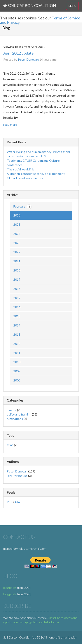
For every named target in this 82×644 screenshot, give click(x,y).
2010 (17, 362)
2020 (17, 270)
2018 (17, 289)
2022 (17, 252)
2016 (17, 307)
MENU (72, 6)
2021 (17, 261)
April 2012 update (18, 53)
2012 (17, 344)
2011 (17, 353)
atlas (10, 445)
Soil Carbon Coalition (30, 5)
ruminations (15, 419)
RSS (10, 502)
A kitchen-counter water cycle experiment (36, 174)
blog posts (10, 588)
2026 (17, 215)
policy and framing (19, 414)
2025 (17, 224)
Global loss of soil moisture (25, 178)
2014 (17, 325)
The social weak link (20, 169)
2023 (17, 243)
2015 (17, 316)
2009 (17, 371)
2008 (17, 380)
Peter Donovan (28, 59)
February (23, 207)
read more (10, 125)
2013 (17, 334)
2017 (17, 298)
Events (12, 410)
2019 (17, 279)
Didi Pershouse (17, 476)
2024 (17, 234)
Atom (18, 502)
